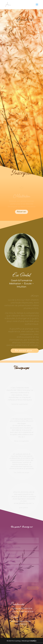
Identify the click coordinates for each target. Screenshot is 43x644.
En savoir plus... (25, 351)
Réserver (21, 212)
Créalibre (33, 641)
